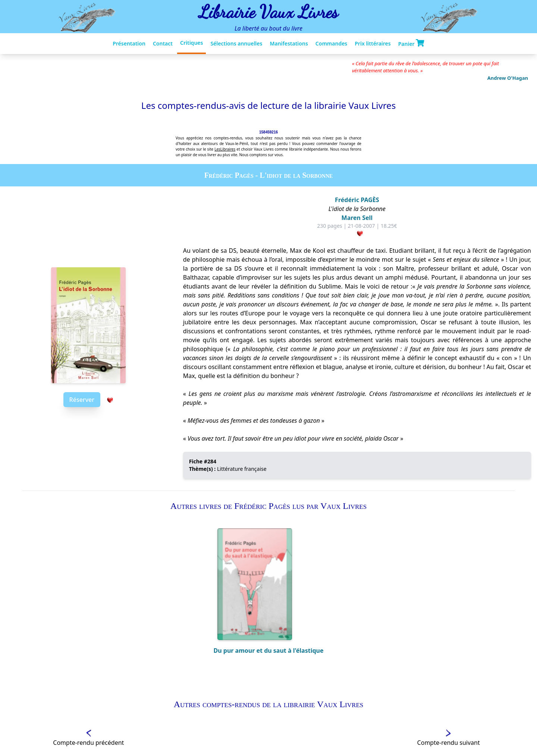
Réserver (82, 400)
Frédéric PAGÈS (357, 200)
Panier (411, 43)
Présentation (129, 43)
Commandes (331, 43)
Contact (163, 43)
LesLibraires (225, 149)
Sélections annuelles (236, 43)
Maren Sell (357, 218)
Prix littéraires (373, 43)
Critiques (191, 43)
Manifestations (289, 43)
